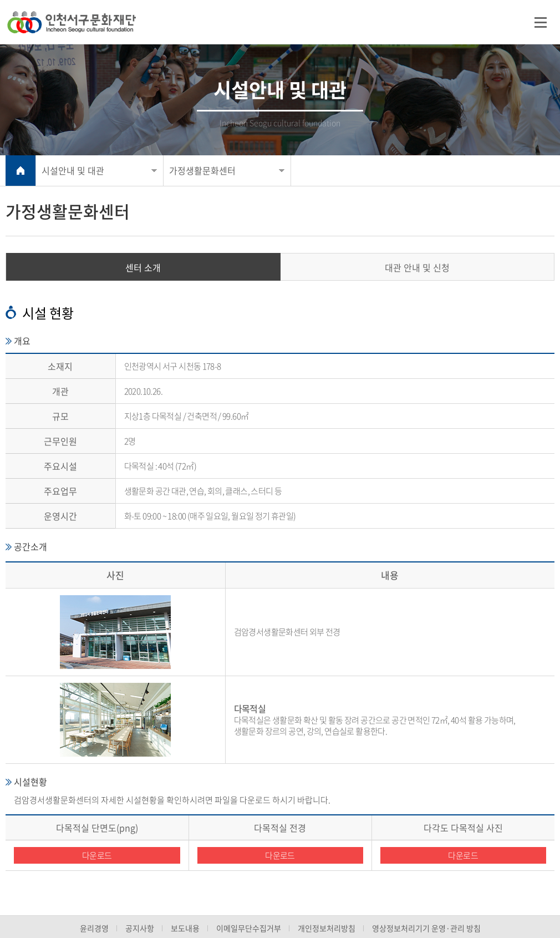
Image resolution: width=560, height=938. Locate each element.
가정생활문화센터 (202, 170)
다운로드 (97, 855)
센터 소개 (143, 267)
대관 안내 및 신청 (417, 267)
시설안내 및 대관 (73, 170)
